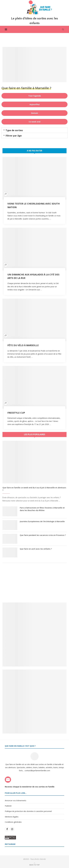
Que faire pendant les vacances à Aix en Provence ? (43, 535)
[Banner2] (34, 702)
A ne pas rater (34, 151)
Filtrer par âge (14, 136)
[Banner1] (34, 634)
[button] (34, 130)
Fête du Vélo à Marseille (23, 345)
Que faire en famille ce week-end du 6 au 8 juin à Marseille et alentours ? (34, 489)
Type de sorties (14, 130)
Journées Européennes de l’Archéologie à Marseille (42, 521)
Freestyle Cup (16, 413)
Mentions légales (12, 817)
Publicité (8, 806)
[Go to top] (34, 865)
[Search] (63, 29)
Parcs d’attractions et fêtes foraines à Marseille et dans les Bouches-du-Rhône (42, 509)
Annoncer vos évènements (16, 801)
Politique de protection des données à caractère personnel (28, 811)
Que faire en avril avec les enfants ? (36, 549)
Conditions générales (13, 822)
